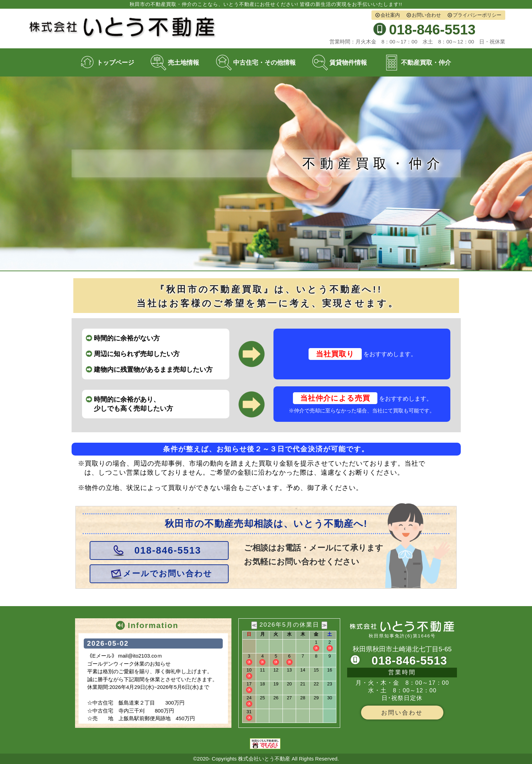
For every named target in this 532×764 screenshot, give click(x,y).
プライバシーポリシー (477, 15)
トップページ (115, 63)
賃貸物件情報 (348, 63)
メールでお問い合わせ (168, 574)
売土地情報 (183, 63)
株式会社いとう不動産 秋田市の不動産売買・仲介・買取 (124, 28)
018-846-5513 (168, 550)
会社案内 (390, 15)
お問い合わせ (426, 15)
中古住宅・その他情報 (264, 63)
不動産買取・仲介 (426, 63)
